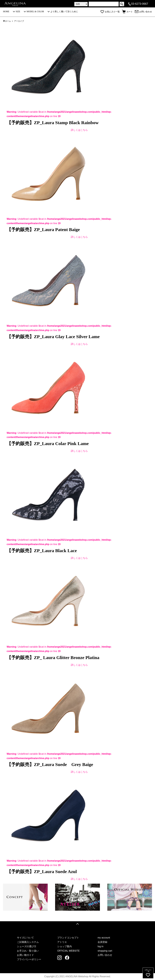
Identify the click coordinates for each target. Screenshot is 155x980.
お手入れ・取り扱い (28, 951)
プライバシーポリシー (29, 959)
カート (127, 12)
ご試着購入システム (28, 942)
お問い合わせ (143, 12)
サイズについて (25, 938)
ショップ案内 (64, 946)
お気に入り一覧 (110, 12)
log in (101, 946)
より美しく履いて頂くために (63, 12)
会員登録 (102, 942)
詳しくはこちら (79, 130)
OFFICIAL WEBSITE (68, 951)
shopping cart (105, 951)
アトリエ (62, 942)
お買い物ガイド (25, 955)
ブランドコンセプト (68, 938)
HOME (6, 12)
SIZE (17, 12)
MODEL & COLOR (34, 12)
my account (104, 938)
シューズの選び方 (27, 946)
